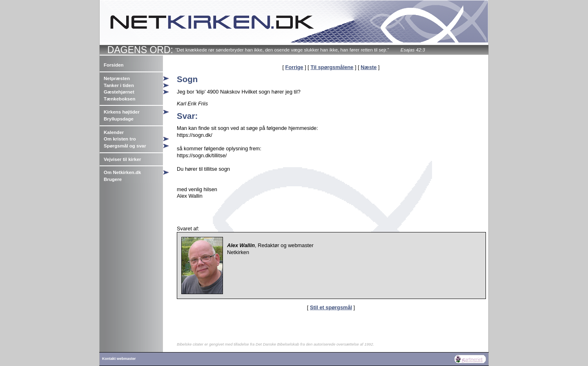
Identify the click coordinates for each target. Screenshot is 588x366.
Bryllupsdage (119, 119)
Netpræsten (117, 78)
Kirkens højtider (122, 112)
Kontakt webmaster (119, 359)
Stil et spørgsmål (331, 307)
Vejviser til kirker (122, 159)
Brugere (113, 179)
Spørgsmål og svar (125, 146)
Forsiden (114, 65)
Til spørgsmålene (332, 67)
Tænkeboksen (119, 99)
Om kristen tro (120, 139)
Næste (369, 67)
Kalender (114, 132)
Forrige (294, 67)
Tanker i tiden (119, 85)
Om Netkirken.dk (122, 172)
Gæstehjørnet (119, 92)
